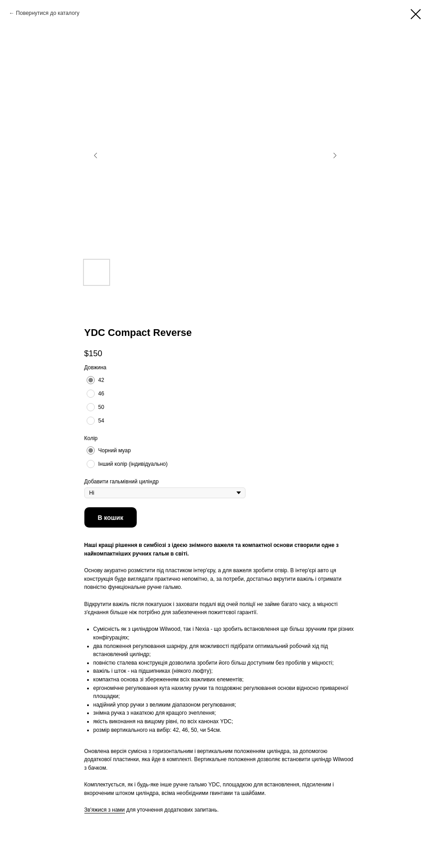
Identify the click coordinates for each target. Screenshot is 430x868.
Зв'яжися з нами (105, 810)
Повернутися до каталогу (48, 13)
